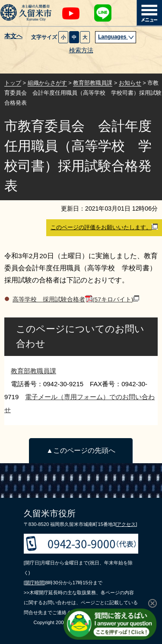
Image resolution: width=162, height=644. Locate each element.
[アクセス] (126, 524)
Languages (116, 37)
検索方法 (81, 50)
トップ (13, 83)
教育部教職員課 (93, 83)
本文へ (13, 36)
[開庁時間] (35, 583)
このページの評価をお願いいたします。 (104, 227)
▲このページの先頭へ (81, 450)
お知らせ (130, 83)
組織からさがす (47, 83)
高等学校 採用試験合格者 (76, 300)
